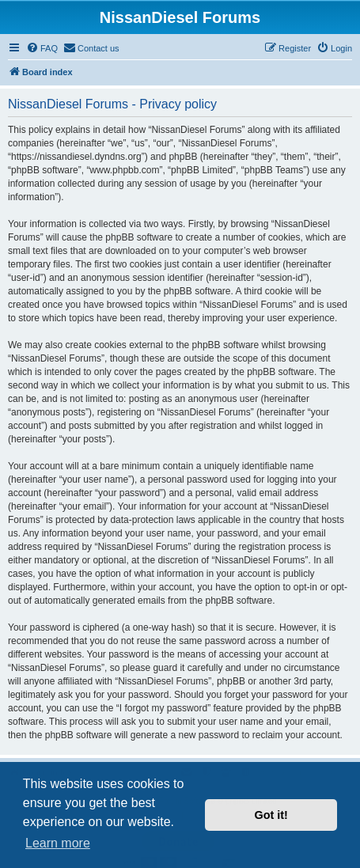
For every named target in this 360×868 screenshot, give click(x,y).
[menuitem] (42, 48)
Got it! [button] (271, 815)
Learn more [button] (58, 843)
